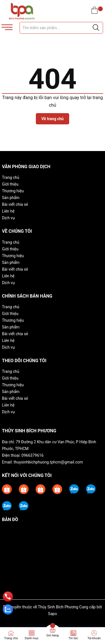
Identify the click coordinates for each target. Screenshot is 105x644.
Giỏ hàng (53, 635)
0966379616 (33, 455)
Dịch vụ (8, 218)
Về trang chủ (53, 119)
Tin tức (73, 638)
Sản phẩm (11, 198)
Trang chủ (11, 177)
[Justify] (96, 28)
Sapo (53, 614)
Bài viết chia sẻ (15, 204)
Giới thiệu (10, 184)
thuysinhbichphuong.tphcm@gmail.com (48, 462)
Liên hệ (8, 211)
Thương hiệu (13, 191)
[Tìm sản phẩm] (61, 28)
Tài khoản (94, 638)
